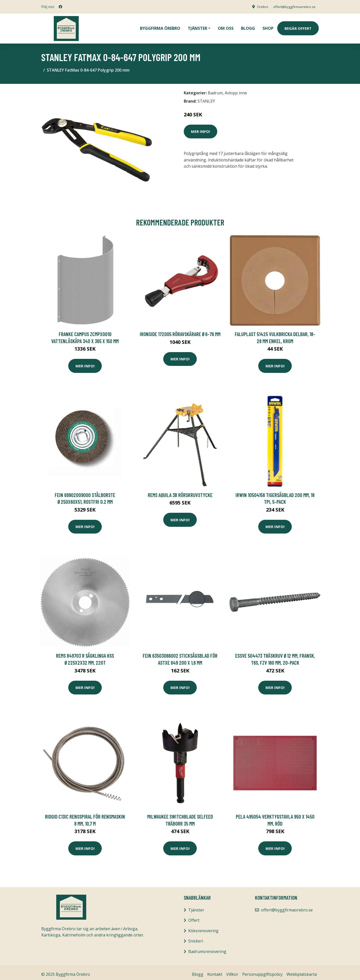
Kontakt (215, 971)
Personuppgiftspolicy (262, 971)
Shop (268, 27)
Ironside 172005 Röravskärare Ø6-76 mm (180, 330)
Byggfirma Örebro (160, 27)
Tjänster (196, 906)
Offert (194, 917)
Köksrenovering (203, 927)
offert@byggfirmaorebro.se (293, 7)
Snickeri (196, 937)
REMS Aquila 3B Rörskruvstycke (180, 491)
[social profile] (60, 7)
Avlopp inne (236, 89)
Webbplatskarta (302, 971)
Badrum (215, 89)
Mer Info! (200, 128)
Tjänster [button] (197, 27)
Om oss (226, 27)
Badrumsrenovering (207, 948)
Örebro (259, 7)
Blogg (248, 27)
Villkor (232, 971)
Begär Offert (298, 27)
